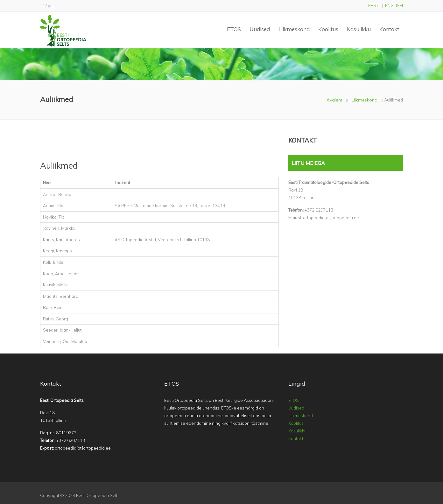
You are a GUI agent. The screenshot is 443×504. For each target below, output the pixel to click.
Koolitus (328, 29)
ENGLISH (394, 5)
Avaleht (334, 100)
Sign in (50, 6)
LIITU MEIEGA (308, 163)
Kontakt (389, 29)
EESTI (374, 5)
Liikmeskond (294, 29)
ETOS (234, 29)
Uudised (260, 29)
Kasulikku (359, 29)
